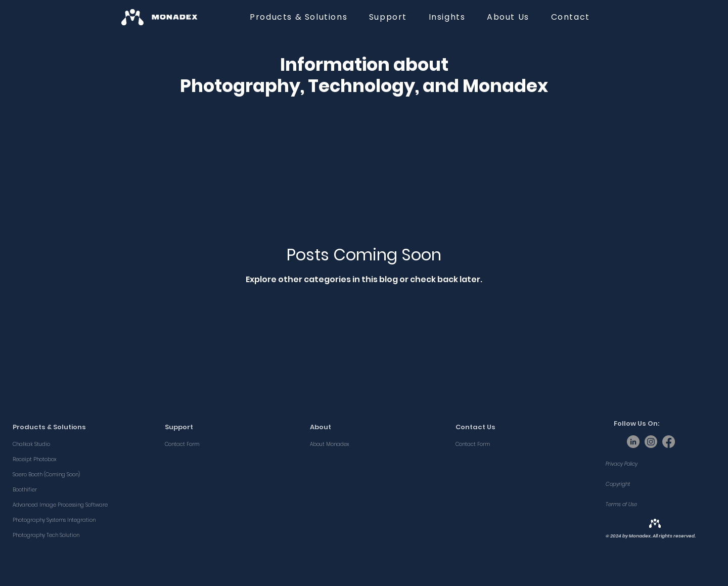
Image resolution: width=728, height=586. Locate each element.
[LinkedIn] (633, 442)
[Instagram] (651, 442)
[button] (299, 17)
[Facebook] (669, 442)
